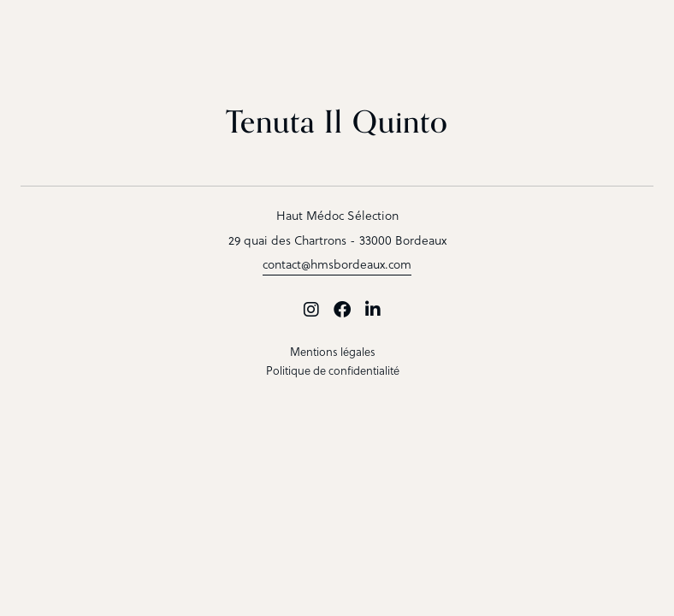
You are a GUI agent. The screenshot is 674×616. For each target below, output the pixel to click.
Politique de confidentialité (333, 370)
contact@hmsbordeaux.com (337, 264)
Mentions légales (333, 351)
